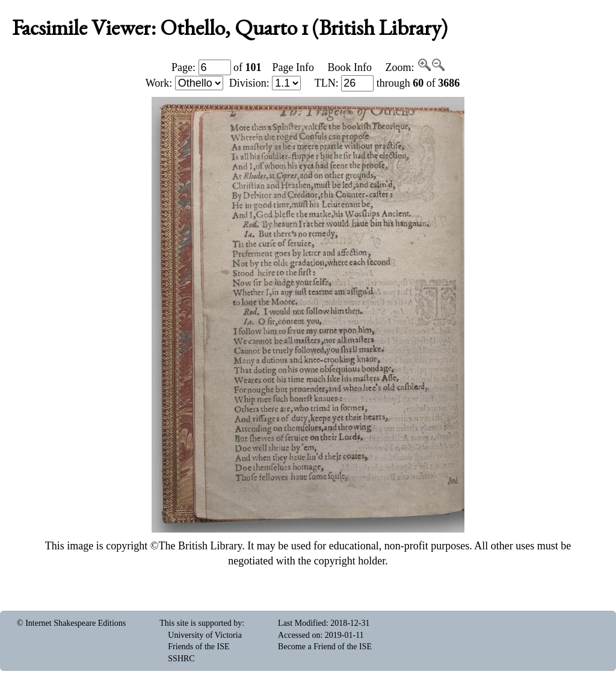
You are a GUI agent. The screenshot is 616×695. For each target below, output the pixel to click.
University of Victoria (205, 635)
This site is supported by (201, 623)
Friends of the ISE (199, 647)
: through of (387, 83)
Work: (184, 83)
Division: (265, 83)
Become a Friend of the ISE (325, 647)
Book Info (350, 67)
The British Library (200, 546)
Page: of (217, 67)
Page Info (293, 67)
